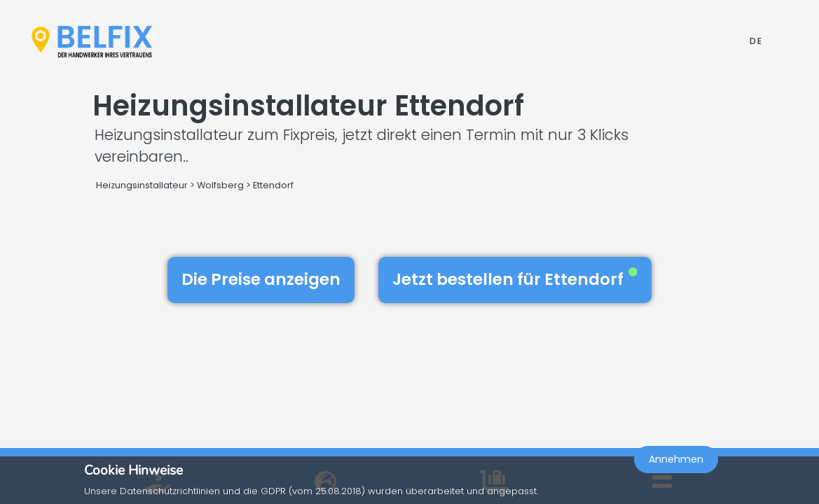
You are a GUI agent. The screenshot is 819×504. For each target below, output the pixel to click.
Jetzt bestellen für (515, 279)
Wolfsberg (220, 185)
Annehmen (676, 466)
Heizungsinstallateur (142, 185)
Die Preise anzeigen (261, 279)
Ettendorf (273, 185)
